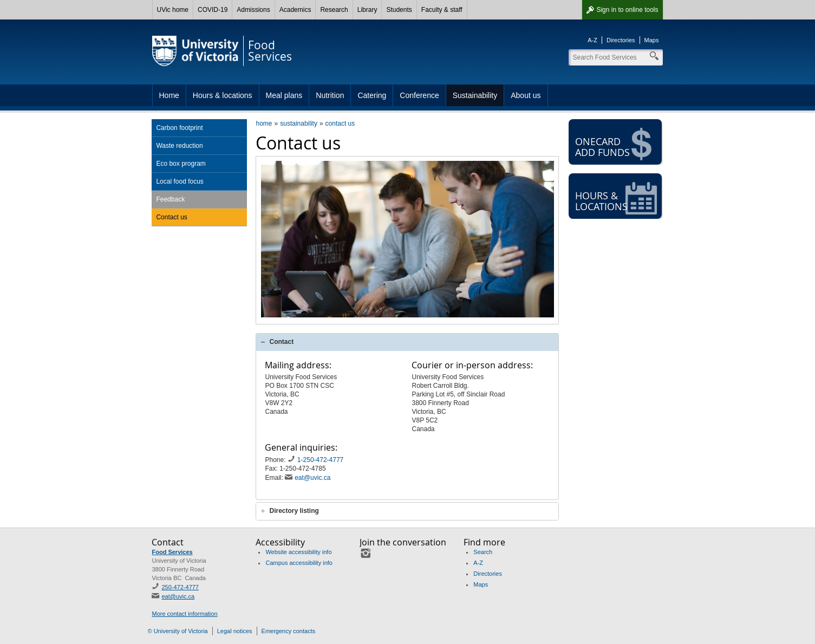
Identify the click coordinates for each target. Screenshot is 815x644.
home (264, 123)
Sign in (627, 10)
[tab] (407, 342)
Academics (295, 10)
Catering (372, 95)
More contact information (184, 614)
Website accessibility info (298, 552)
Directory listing (294, 511)
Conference (419, 95)
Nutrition (330, 95)
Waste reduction (179, 146)
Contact (281, 342)
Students (399, 10)
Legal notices (235, 631)
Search (483, 552)
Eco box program (181, 164)
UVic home (173, 10)
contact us (340, 123)
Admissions (253, 10)
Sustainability (475, 95)
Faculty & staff (442, 10)
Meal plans (284, 95)
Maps (652, 40)
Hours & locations (223, 95)
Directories (621, 40)
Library (367, 10)
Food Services (172, 552)
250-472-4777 (180, 587)
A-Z (592, 40)
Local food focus (180, 181)
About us (526, 95)
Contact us (171, 217)
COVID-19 (213, 10)
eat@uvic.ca (312, 478)
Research (334, 10)
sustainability (299, 123)
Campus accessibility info (299, 563)
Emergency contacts (289, 631)
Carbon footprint (179, 128)
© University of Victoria (178, 631)
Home (169, 95)
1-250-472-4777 (321, 460)
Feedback (170, 199)
